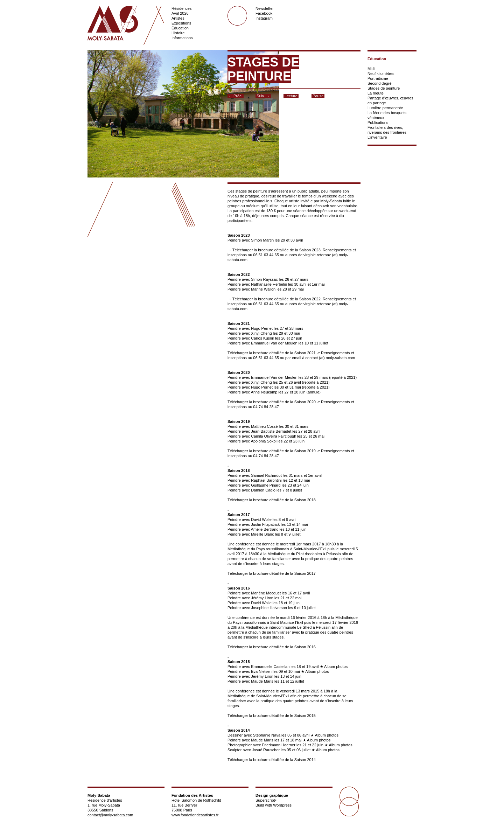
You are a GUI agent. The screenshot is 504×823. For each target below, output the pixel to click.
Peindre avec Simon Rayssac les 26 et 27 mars (268, 279)
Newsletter (265, 8)
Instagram (264, 18)
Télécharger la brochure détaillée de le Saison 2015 (272, 716)
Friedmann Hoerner (278, 745)
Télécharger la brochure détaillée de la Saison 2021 (272, 353)
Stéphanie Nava (267, 735)
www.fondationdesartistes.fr (195, 815)
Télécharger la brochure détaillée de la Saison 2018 (272, 500)
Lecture (291, 96)
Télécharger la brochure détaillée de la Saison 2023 (276, 250)
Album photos (336, 667)
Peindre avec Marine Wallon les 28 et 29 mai (266, 289)
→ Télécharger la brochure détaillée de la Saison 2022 (274, 299)
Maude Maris (262, 740)
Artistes (178, 18)
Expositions (181, 23)
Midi (371, 69)
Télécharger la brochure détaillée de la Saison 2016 (272, 647)
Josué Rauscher (267, 750)
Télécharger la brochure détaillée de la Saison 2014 (272, 760)
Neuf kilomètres (381, 74)
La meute (376, 93)
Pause (318, 96)
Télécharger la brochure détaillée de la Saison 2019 (272, 451)
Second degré (380, 83)
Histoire (178, 33)
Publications (378, 123)
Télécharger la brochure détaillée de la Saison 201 (271, 573)
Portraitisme (378, 78)
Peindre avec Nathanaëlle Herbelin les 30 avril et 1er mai (276, 284)
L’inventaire (377, 137)
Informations (182, 38)
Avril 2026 (180, 13)
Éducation (180, 28)
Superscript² (266, 800)
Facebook (264, 13)
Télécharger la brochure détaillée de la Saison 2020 (272, 402)
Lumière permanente (385, 108)
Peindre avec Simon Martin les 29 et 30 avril (265, 240)
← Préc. (236, 96)
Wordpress (282, 805)
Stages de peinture (384, 88)
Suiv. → (263, 96)
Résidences (181, 8)
